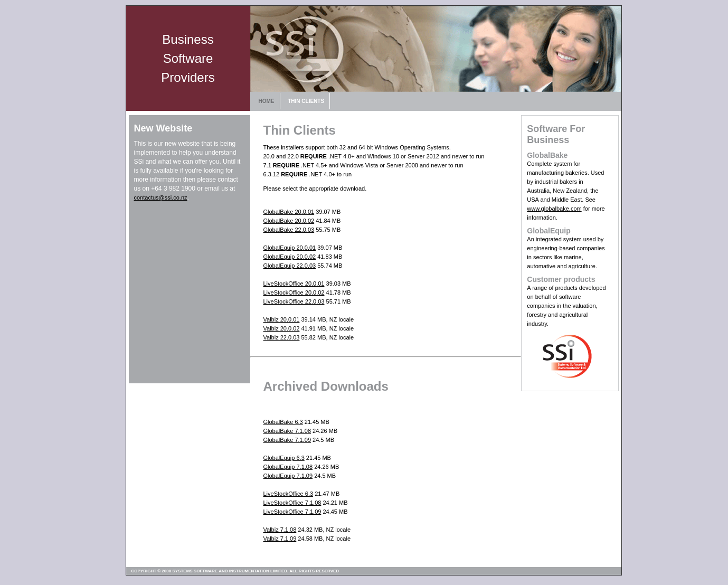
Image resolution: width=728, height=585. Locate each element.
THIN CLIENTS (306, 101)
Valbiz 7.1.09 (280, 539)
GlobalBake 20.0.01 (289, 212)
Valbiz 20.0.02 (282, 328)
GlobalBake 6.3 (283, 422)
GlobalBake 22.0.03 (289, 230)
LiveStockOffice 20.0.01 (294, 284)
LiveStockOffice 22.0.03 (294, 301)
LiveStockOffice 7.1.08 (292, 503)
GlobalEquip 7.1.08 (288, 467)
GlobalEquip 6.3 (284, 458)
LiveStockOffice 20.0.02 (294, 292)
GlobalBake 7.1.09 (287, 440)
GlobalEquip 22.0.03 (290, 266)
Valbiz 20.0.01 (282, 319)
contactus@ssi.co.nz (161, 197)
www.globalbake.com (554, 209)
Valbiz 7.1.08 (280, 530)
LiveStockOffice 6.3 (289, 494)
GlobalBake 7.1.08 (287, 431)
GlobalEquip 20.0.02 (290, 257)
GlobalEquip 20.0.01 (290, 248)
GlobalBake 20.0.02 (289, 221)
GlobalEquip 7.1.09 (288, 476)
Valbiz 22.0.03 (282, 337)
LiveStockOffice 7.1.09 (292, 512)
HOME (267, 101)
